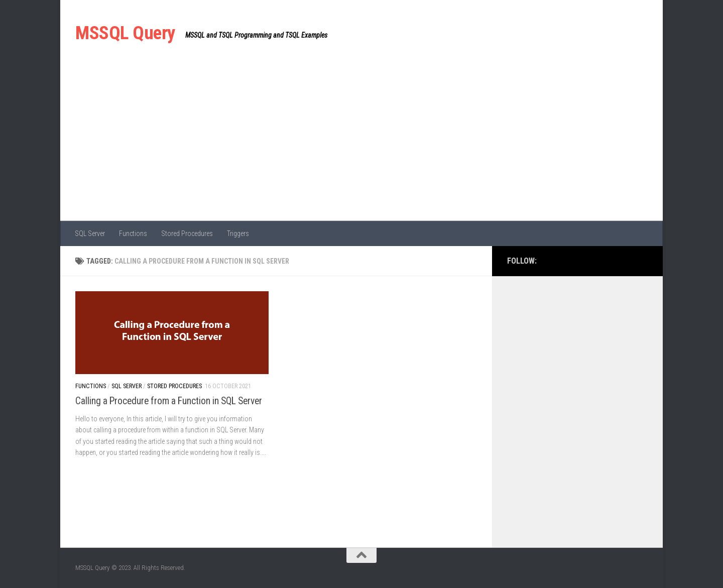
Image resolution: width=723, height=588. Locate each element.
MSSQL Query (125, 33)
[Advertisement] (361, 146)
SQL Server (90, 233)
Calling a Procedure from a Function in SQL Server (169, 401)
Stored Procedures (187, 233)
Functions (133, 233)
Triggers (238, 233)
